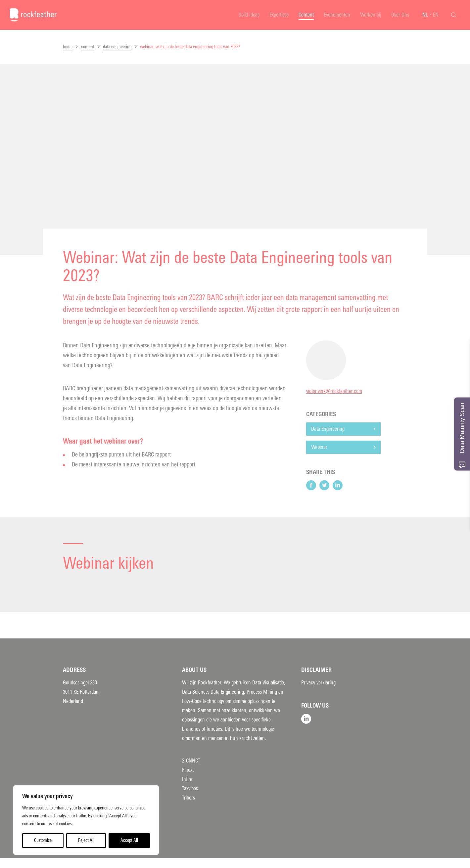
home (68, 47)
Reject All (86, 840)
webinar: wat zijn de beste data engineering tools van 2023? (190, 47)
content (88, 47)
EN (436, 15)
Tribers (188, 798)
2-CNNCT (191, 761)
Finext (188, 770)
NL (425, 15)
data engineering (117, 47)
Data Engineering (328, 429)
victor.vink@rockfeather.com (334, 391)
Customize (43, 840)
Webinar (319, 447)
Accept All (129, 840)
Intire (187, 779)
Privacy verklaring (318, 683)
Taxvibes (190, 788)
